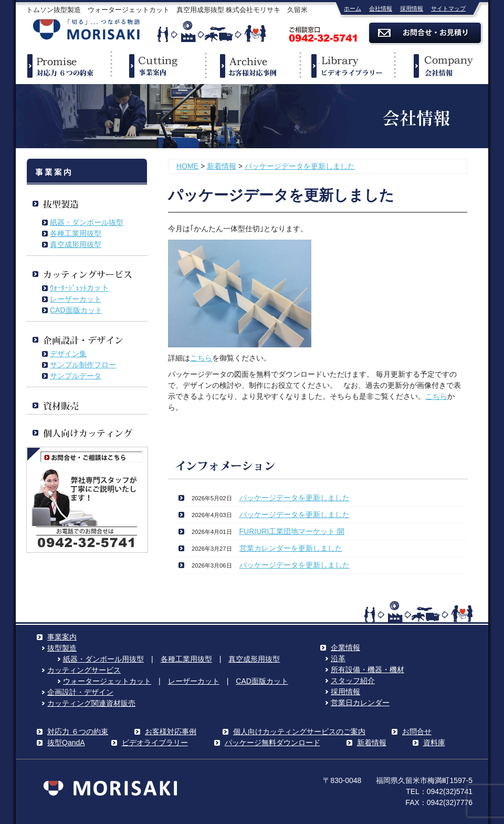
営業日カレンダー (360, 703)
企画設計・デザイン (80, 692)
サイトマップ (448, 8)
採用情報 (412, 8)
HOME (187, 166)
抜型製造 (62, 648)
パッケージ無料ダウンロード (272, 743)
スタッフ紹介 (353, 681)
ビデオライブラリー (346, 66)
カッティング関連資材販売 (91, 703)
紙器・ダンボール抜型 (87, 222)
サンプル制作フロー (83, 365)
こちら (201, 358)
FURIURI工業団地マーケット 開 (292, 531)
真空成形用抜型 (76, 244)
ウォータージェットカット (107, 681)
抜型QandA (66, 743)
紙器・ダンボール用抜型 (103, 659)
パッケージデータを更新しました (300, 166)
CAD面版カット (76, 310)
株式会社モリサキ (87, 30)
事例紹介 (252, 66)
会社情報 (381, 8)
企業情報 (441, 66)
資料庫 (434, 743)
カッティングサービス (84, 670)
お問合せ (417, 732)
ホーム (353, 8)
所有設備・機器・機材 (367, 669)
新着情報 (222, 166)
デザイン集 (68, 354)
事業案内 (157, 66)
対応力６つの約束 (63, 66)
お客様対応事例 (171, 732)
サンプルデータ (76, 376)
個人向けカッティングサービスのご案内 (299, 732)
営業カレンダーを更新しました (291, 548)
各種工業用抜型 (76, 233)
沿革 (338, 658)
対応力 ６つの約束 (78, 732)
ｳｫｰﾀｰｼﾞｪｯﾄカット (79, 288)
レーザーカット (76, 299)
